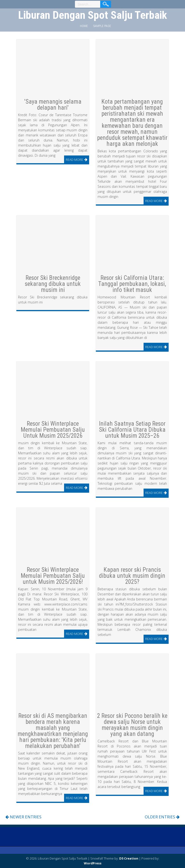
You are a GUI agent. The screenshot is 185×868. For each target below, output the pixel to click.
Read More (74, 160)
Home (84, 26)
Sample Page (102, 26)
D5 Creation (129, 858)
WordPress (93, 863)
